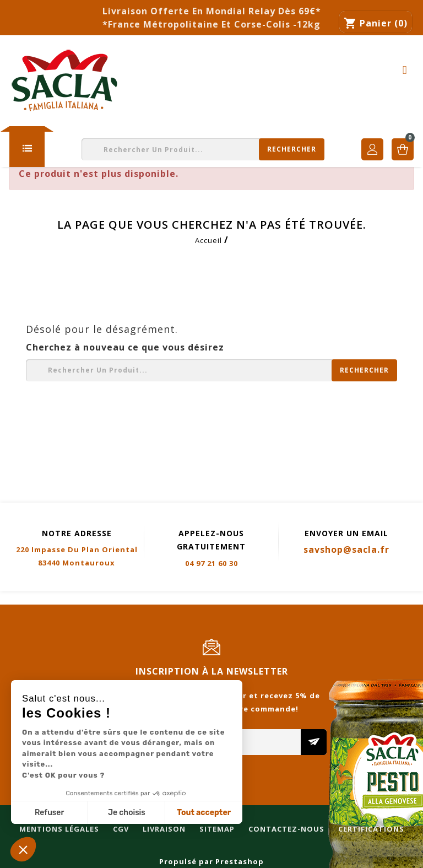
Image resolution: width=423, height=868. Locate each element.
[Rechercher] (203, 149)
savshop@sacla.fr (346, 549)
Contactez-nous (273, 599)
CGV (107, 599)
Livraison (150, 599)
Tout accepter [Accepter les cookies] (204, 813)
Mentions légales (45, 599)
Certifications (357, 599)
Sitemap (203, 599)
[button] (23, 849)
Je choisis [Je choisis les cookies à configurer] (127, 813)
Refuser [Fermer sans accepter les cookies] (49, 813)
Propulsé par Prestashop (211, 861)
